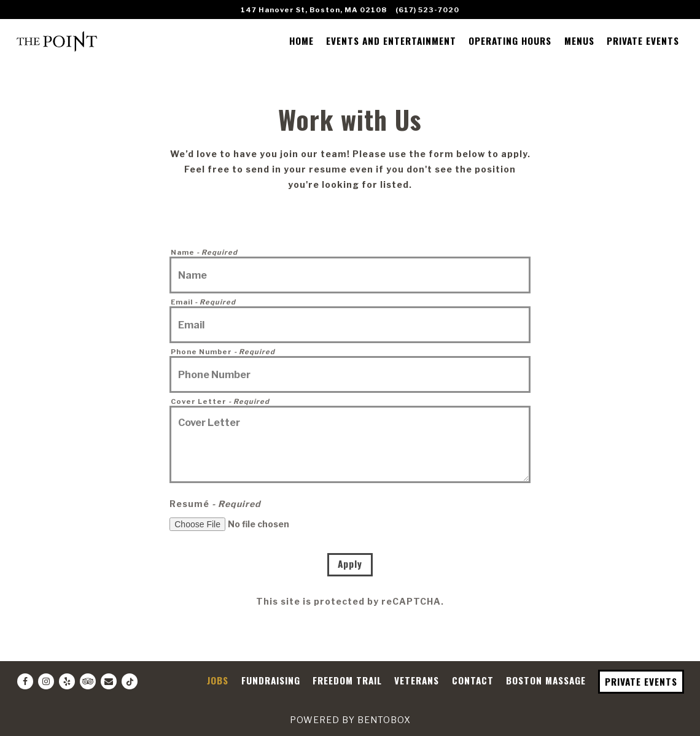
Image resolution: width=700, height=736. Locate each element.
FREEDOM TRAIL (347, 680)
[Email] (109, 681)
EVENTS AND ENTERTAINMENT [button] (391, 41)
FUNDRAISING (271, 680)
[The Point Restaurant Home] (57, 40)
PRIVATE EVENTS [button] (643, 41)
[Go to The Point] (314, 10)
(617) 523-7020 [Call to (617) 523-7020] (427, 10)
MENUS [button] (579, 41)
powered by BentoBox (350, 720)
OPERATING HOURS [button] (510, 41)
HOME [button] (301, 41)
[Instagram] (46, 681)
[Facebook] (25, 681)
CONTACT (473, 680)
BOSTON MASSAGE (546, 680)
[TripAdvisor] (88, 681)
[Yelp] (67, 681)
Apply (350, 564)
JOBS (218, 680)
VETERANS (417, 680)
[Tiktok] (130, 681)
